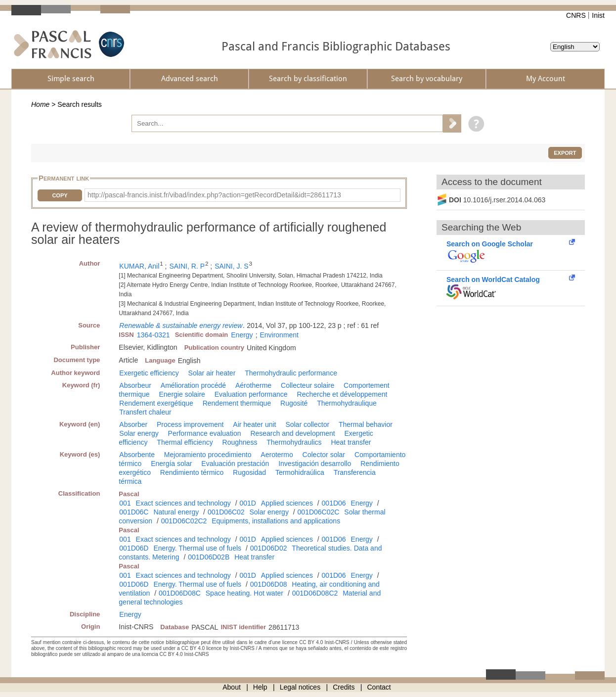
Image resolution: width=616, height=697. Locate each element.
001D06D (134, 548)
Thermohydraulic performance (291, 373)
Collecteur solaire (308, 385)
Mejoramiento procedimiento (208, 455)
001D (247, 503)
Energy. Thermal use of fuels (197, 548)
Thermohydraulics (294, 442)
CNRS (576, 15)
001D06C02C (319, 512)
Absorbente (137, 455)
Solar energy (139, 433)
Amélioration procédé (193, 385)
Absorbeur (135, 385)
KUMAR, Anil (139, 266)
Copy (60, 195)
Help (260, 687)
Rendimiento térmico (192, 472)
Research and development (292, 433)
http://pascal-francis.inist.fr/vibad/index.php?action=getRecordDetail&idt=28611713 (214, 195)
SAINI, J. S (231, 266)
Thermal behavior (366, 424)
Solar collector (307, 424)
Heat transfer (351, 442)
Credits (344, 687)
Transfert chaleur (145, 412)
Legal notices (300, 687)
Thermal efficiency (185, 442)
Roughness (240, 442)
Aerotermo (277, 455)
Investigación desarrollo (315, 464)
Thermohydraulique (347, 403)
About (232, 687)
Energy (242, 335)
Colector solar (324, 455)
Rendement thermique (237, 403)
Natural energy (176, 512)
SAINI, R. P (187, 266)
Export (565, 153)
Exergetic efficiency (149, 373)
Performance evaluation (205, 433)
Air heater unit (254, 424)
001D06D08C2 (315, 593)
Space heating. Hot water (244, 593)
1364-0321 (154, 335)
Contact (379, 687)
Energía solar (171, 464)
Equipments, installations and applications (276, 521)
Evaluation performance (251, 394)
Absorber (133, 424)
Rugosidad (249, 472)
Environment (279, 335)
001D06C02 (226, 512)
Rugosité (294, 403)
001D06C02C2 (184, 521)
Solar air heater (212, 373)
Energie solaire (182, 394)
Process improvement (190, 424)
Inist (598, 15)
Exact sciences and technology (183, 503)
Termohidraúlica (300, 472)
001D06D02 (269, 548)
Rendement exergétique (156, 403)
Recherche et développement (342, 394)
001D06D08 (269, 584)
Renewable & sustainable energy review (181, 325)
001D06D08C (180, 593)
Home (40, 104)
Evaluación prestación (235, 464)
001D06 (334, 503)
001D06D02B (209, 557)
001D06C (134, 512)
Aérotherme (253, 385)
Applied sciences (287, 503)
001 (125, 503)
